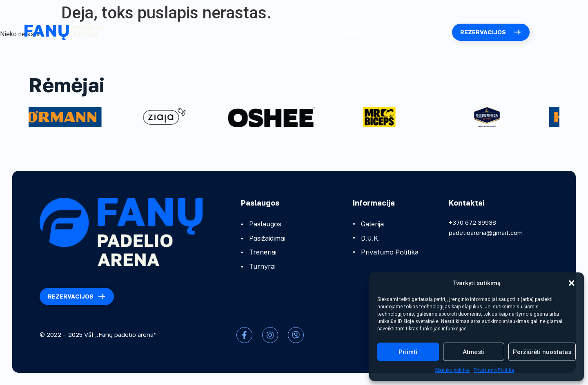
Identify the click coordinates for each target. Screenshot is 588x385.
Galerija (350, 32)
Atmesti (474, 352)
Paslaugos (214, 32)
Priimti (408, 352)
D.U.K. (377, 32)
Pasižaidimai (252, 32)
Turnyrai (320, 32)
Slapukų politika (452, 370)
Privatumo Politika (494, 370)
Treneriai (288, 32)
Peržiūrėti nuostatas (542, 352)
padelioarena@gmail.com (486, 232)
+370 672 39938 (472, 222)
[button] (572, 283)
